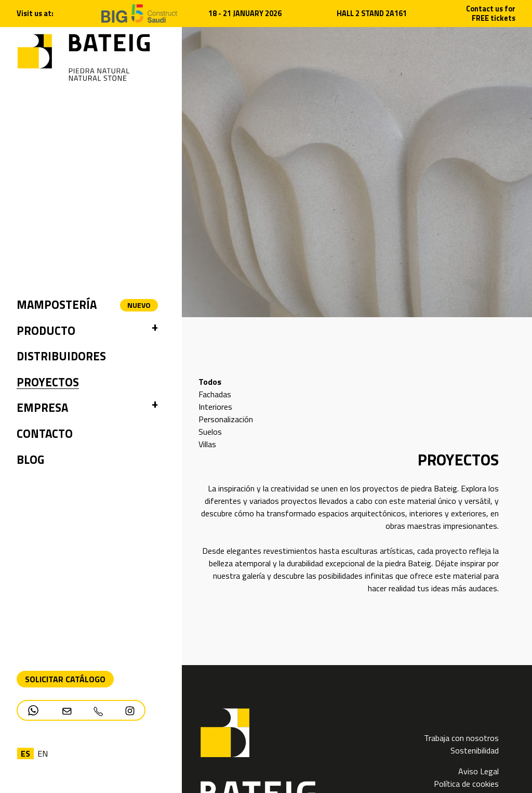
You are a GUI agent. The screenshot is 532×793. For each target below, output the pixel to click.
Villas (207, 444)
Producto (46, 331)
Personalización (226, 419)
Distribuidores (61, 356)
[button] (155, 331)
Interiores (215, 407)
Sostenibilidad (475, 750)
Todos (210, 382)
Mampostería (57, 305)
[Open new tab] (139, 12)
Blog (30, 460)
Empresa (42, 408)
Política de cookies (466, 784)
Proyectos (48, 382)
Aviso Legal (478, 771)
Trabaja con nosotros (461, 738)
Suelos (210, 432)
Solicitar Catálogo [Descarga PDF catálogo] (65, 679)
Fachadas (215, 394)
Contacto (45, 434)
